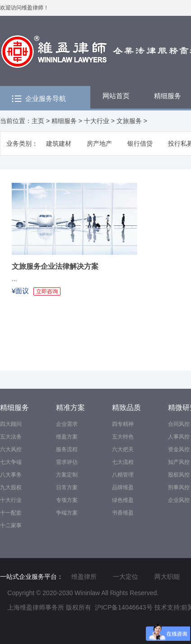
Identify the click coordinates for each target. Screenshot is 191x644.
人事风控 (179, 437)
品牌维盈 (123, 487)
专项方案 (67, 500)
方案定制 (67, 475)
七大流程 (123, 462)
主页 (38, 121)
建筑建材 (59, 143)
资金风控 (179, 449)
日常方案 (67, 487)
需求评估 (67, 462)
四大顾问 (11, 424)
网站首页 (116, 96)
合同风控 (179, 424)
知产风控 (179, 462)
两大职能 (167, 577)
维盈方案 (67, 437)
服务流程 (67, 449)
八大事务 (11, 475)
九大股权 (11, 487)
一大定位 (126, 577)
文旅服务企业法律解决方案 (55, 266)
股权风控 (179, 475)
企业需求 (67, 424)
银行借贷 (140, 143)
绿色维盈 (123, 500)
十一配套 (11, 513)
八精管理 (123, 475)
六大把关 (123, 449)
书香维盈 (123, 513)
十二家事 (11, 525)
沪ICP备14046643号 (124, 607)
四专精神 (123, 424)
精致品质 (126, 408)
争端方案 (67, 513)
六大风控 (11, 449)
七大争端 (11, 462)
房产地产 (99, 143)
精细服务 (64, 121)
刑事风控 (179, 487)
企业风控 (179, 500)
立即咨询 (47, 291)
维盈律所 (84, 577)
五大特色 (123, 437)
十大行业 (97, 121)
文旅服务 (129, 121)
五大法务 (11, 437)
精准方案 (70, 408)
